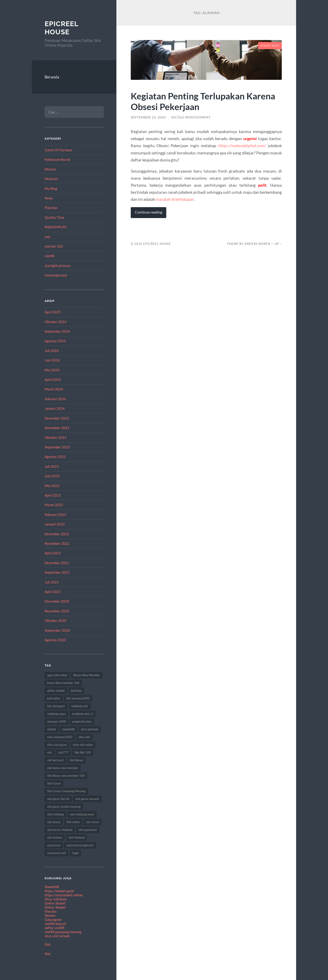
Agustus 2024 (55, 341)
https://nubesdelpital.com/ (242, 146)
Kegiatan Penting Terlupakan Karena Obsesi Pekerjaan (203, 101)
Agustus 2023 (55, 457)
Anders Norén (257, 244)
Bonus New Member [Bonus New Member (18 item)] (87, 675)
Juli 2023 (52, 466)
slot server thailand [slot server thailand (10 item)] (60, 830)
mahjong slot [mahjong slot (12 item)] (80, 706)
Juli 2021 (52, 582)
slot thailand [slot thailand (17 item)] (77, 837)
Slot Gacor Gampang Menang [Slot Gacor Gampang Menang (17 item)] (66, 791)
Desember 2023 (57, 418)
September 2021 (57, 572)
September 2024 (57, 331)
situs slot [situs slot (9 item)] (84, 737)
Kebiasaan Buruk (57, 159)
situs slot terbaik (57, 936)
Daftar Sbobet (55, 903)
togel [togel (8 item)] (75, 853)
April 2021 (53, 592)
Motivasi (51, 179)
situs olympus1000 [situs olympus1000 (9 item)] (60, 737)
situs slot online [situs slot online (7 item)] (83, 745)
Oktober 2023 (55, 437)
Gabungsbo (53, 920)
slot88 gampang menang (63, 932)
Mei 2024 (52, 370)
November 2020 (57, 611)
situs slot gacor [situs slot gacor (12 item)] (57, 745)
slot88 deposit (55, 924)
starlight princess (58, 266)
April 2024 (53, 379)
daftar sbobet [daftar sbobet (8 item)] (56, 691)
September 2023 (57, 447)
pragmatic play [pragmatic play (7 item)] (82, 721)
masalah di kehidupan (175, 199)
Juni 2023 (52, 476)
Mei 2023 (52, 486)
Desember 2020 (57, 601)
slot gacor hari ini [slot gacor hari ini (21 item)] (58, 799)
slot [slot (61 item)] (50, 752)
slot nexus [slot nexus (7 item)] (54, 822)
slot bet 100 (54, 246)
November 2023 (57, 428)
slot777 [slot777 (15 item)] (63, 752)
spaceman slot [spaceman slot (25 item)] (56, 853)
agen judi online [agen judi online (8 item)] (57, 675)
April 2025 (53, 312)
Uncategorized (56, 275)
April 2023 (53, 495)
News (49, 198)
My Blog (51, 188)
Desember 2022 (57, 534)
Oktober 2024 (55, 322)
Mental (50, 169)
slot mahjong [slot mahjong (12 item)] (55, 814)
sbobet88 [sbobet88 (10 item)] (68, 729)
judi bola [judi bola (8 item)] (76, 691)
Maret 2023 (54, 505)
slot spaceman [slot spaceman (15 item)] (88, 830)
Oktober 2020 (55, 621)
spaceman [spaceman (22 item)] (54, 845)
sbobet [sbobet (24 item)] (52, 729)
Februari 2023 (55, 515)
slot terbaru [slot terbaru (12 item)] (55, 837)
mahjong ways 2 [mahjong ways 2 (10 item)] (83, 714)
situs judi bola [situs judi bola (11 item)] (90, 729)
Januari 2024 (55, 408)
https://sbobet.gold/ (60, 891)
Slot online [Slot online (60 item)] (73, 822)
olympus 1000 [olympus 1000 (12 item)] (57, 721)
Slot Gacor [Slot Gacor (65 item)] (54, 783)
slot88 (50, 256)
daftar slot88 (55, 928)
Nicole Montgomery (191, 117)
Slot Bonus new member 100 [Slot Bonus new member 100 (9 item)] (66, 776)
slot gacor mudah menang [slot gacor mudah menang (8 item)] (64, 807)
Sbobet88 (52, 887)
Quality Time (54, 217)
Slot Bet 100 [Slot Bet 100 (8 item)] (83, 752)
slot (47, 237)
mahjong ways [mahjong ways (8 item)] (56, 714)
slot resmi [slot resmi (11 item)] (92, 822)
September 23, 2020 (148, 117)
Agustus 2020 (55, 640)
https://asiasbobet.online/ (64, 895)
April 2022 (53, 553)
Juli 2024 (52, 351)
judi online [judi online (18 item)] (54, 698)
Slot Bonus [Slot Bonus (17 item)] (77, 760)
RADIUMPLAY (56, 227)
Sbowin (50, 915)
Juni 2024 (52, 360)
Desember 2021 (57, 563)
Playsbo (51, 911)
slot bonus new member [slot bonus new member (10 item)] (63, 768)
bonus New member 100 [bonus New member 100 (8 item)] (63, 683)
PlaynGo (51, 208)
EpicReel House (61, 28)
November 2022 (57, 543)
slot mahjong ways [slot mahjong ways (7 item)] (82, 814)
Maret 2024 (54, 389)
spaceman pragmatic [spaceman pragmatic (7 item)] (80, 845)
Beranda (52, 77)
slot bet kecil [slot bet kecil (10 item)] (55, 760)
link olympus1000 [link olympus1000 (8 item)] (78, 698)
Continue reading (149, 212)
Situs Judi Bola (56, 899)
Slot (48, 944)
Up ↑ (278, 244)
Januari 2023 (55, 524)
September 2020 (57, 630)
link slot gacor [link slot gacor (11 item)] (56, 706)
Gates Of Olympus (59, 150)
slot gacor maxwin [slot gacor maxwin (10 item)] (87, 799)
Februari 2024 (55, 399)
